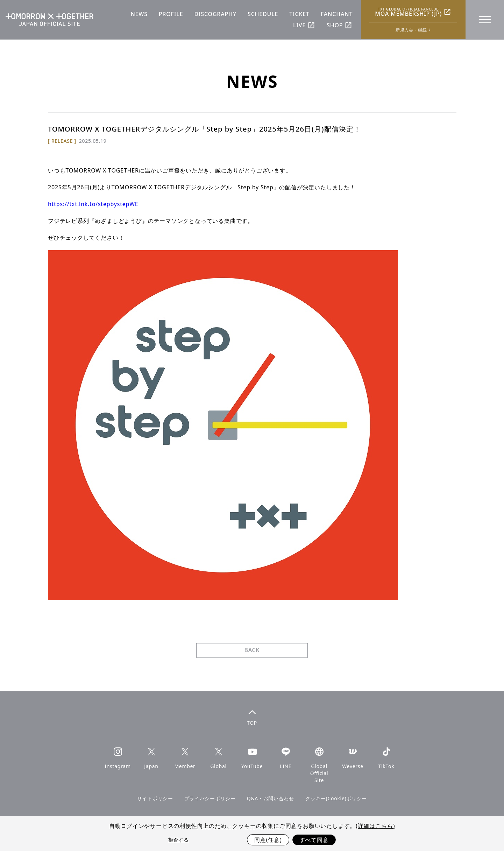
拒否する (179, 840)
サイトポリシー (155, 798)
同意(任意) (268, 840)
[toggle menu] (484, 20)
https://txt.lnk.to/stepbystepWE (93, 204)
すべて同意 (314, 840)
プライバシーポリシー (210, 798)
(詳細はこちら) (375, 826)
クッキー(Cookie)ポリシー (336, 798)
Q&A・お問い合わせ (271, 798)
